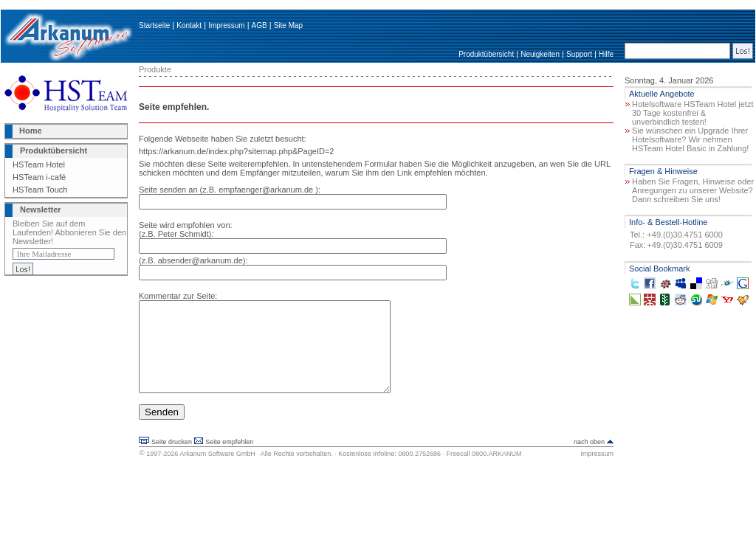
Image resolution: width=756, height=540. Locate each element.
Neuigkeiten (540, 54)
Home (31, 131)
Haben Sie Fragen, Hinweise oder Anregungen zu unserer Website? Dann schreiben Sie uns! (693, 190)
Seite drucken (172, 460)
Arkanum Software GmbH (217, 471)
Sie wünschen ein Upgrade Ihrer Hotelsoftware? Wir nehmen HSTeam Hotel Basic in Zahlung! (690, 139)
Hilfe (606, 54)
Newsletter (41, 210)
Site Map (288, 25)
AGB (260, 25)
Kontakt (189, 25)
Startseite (154, 25)
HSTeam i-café (39, 177)
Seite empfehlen (229, 460)
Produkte (155, 69)
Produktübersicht (486, 54)
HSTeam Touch (40, 190)
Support (579, 54)
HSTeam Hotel (39, 165)
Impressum (226, 25)
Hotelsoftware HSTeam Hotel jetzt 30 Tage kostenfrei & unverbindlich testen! (693, 113)
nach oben (589, 460)
